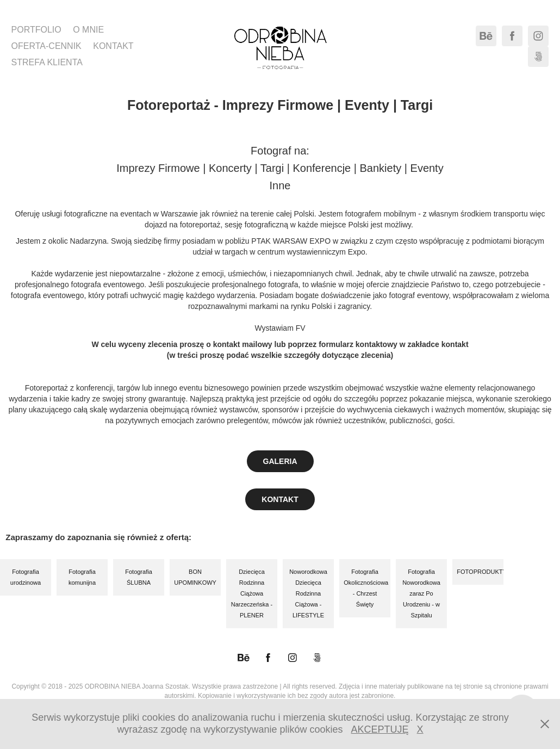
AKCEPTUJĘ (380, 729)
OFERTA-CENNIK (46, 46)
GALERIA (280, 461)
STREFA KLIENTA (47, 62)
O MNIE (88, 30)
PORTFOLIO (36, 30)
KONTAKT (113, 46)
